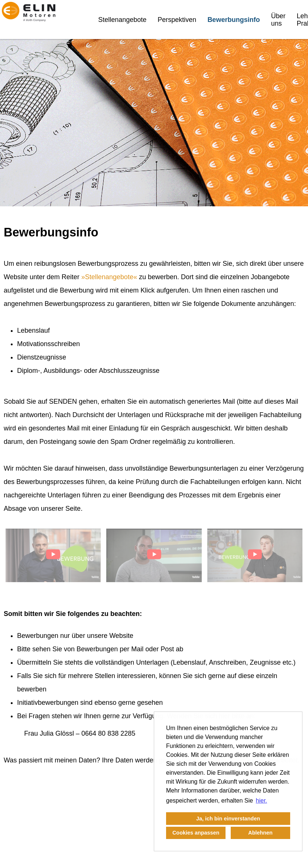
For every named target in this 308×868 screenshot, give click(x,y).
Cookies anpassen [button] (196, 833)
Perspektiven (177, 20)
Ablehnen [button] (260, 833)
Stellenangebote (122, 20)
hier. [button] (262, 801)
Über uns (278, 20)
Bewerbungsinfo (234, 20)
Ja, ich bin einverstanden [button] (228, 819)
